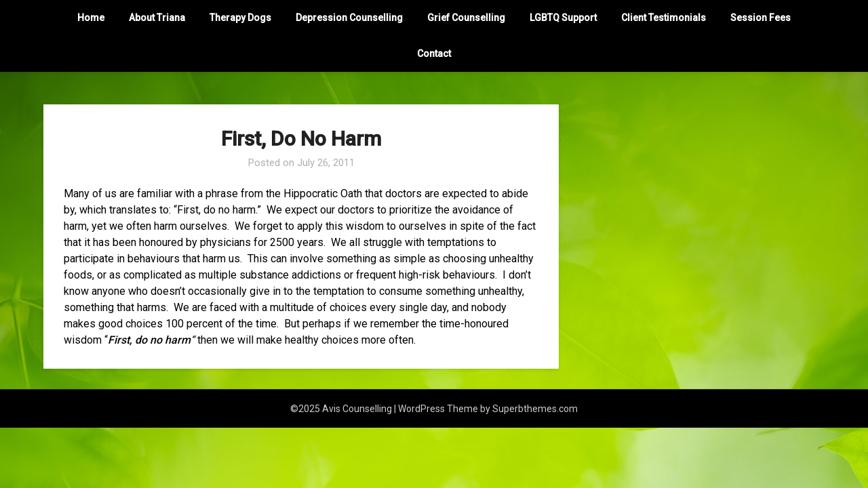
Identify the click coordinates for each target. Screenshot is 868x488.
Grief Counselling (466, 18)
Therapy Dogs (240, 18)
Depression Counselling (349, 18)
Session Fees (761, 18)
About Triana (157, 18)
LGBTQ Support (563, 18)
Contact (434, 54)
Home (91, 18)
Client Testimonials (664, 18)
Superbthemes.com (535, 409)
